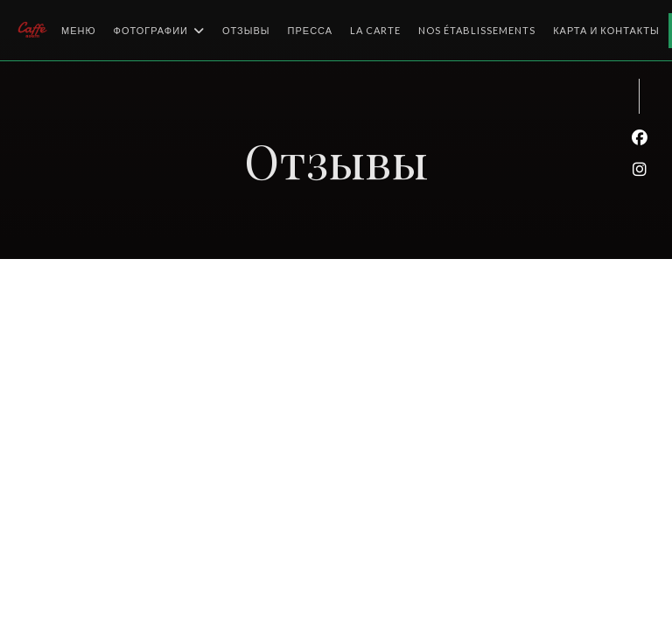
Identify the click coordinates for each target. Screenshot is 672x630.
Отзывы (246, 30)
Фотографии (159, 31)
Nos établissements (477, 28)
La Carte (375, 28)
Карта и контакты (606, 30)
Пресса (311, 30)
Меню (79, 30)
